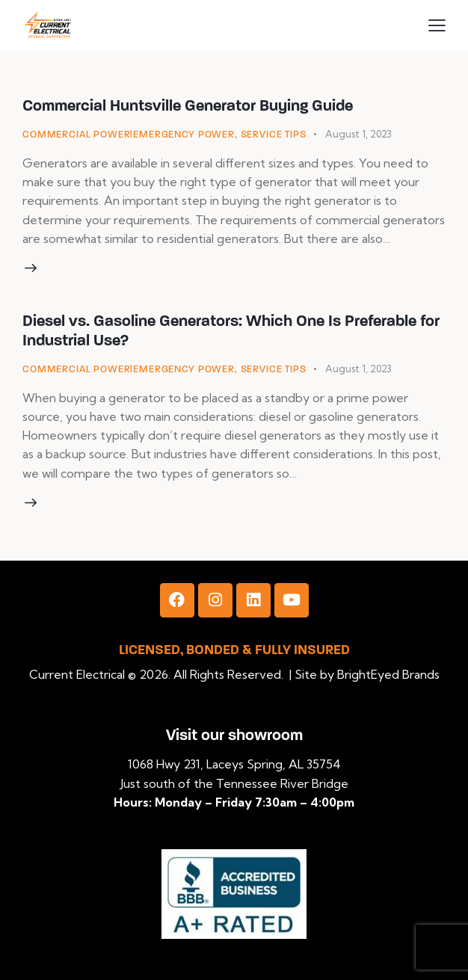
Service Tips (274, 135)
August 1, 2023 (358, 134)
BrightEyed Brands (388, 674)
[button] (437, 25)
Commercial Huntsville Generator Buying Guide (188, 105)
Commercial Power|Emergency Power (129, 135)
